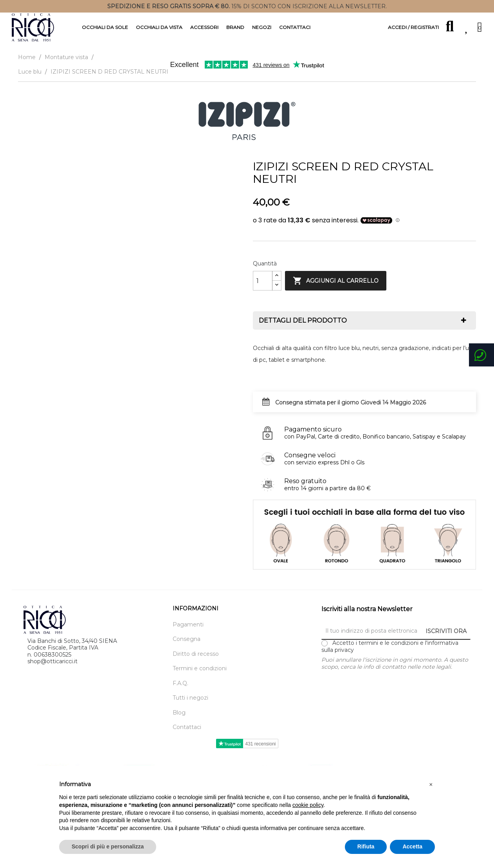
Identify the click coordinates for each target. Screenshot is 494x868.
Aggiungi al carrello (336, 281)
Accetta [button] (412, 846)
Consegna (187, 639)
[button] (431, 785)
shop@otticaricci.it (52, 661)
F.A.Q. (180, 683)
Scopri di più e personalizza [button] (108, 846)
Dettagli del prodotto (303, 321)
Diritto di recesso (196, 654)
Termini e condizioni (200, 669)
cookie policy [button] (308, 805)
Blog (179, 713)
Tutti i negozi (190, 698)
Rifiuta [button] (366, 846)
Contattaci (187, 727)
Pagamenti (188, 625)
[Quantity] (263, 281)
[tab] (364, 321)
